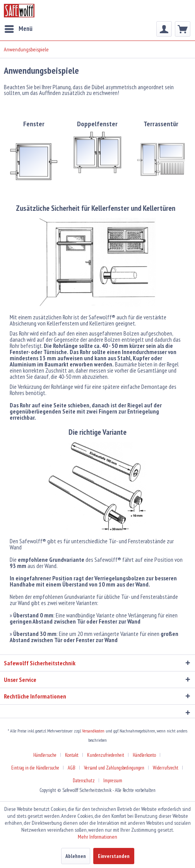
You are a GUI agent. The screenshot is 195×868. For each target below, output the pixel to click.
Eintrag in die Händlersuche (35, 768)
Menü (19, 28)
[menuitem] (18, 29)
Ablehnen (76, 856)
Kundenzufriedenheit (106, 755)
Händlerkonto (144, 755)
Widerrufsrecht (166, 768)
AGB (72, 768)
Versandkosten (93, 731)
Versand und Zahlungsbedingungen (114, 768)
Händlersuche (45, 755)
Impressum (113, 781)
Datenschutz (84, 781)
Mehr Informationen (97, 837)
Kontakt (72, 755)
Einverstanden (114, 856)
